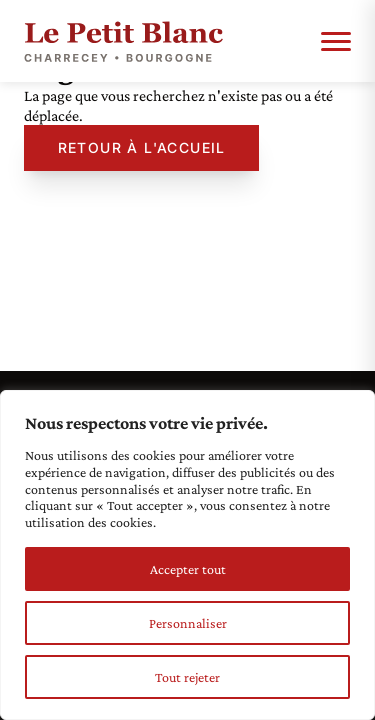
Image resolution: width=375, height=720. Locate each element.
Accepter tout (188, 569)
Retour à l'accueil (142, 147)
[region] (187, 555)
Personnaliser (188, 623)
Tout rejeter (187, 677)
